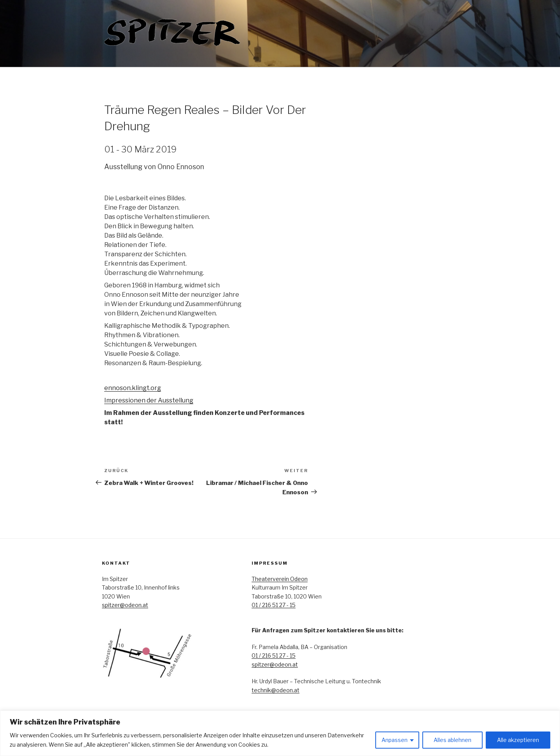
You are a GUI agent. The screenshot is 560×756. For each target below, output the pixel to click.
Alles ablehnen (452, 740)
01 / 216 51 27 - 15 (274, 605)
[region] (280, 733)
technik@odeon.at (276, 690)
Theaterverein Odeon (280, 579)
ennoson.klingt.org (133, 388)
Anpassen (395, 740)
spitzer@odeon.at (125, 605)
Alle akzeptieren (518, 740)
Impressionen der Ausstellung (149, 400)
